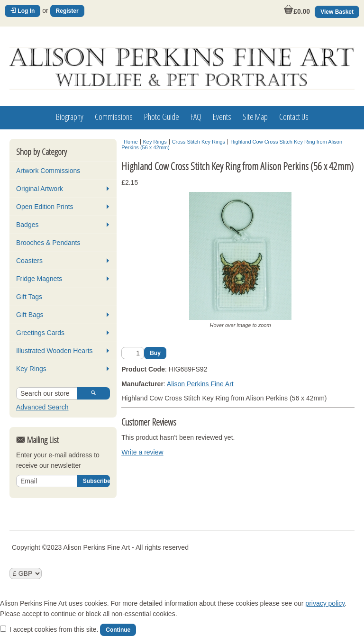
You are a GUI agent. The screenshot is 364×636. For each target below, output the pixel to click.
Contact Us (294, 117)
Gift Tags (29, 297)
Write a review (142, 452)
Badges (27, 225)
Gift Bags (30, 315)
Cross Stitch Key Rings (199, 142)
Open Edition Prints (45, 207)
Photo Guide (162, 117)
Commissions (114, 117)
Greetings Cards (40, 333)
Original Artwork (40, 189)
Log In (23, 11)
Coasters (29, 261)
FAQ (196, 117)
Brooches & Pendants (48, 243)
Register (67, 11)
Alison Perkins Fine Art (200, 384)
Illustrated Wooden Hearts (55, 351)
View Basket (337, 12)
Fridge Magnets (39, 279)
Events (222, 117)
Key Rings (31, 369)
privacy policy (325, 603)
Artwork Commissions (48, 171)
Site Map (255, 117)
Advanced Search (42, 407)
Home (131, 142)
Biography (70, 117)
